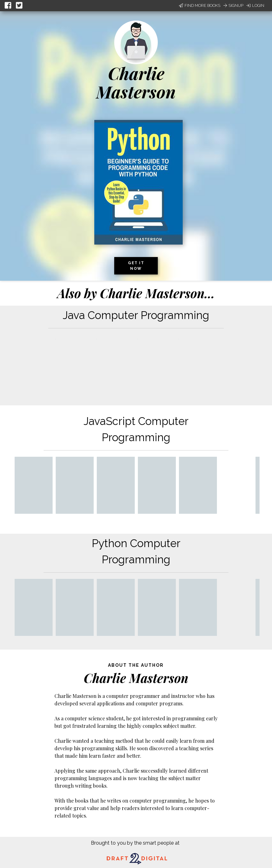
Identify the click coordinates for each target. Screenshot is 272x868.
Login (255, 5)
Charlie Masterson (136, 82)
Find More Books (200, 5)
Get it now (136, 266)
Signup (233, 5)
